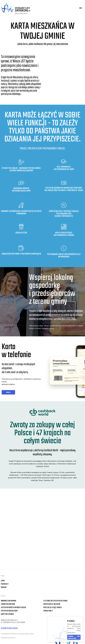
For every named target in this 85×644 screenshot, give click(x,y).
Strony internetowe (8, 604)
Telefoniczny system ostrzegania (55, 601)
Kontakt (4, 587)
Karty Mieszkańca (7, 614)
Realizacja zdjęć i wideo (52, 608)
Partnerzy (5, 584)
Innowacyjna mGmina (9, 601)
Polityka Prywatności (8, 638)
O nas (3, 581)
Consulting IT (48, 611)
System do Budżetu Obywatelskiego (13, 608)
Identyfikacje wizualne (52, 604)
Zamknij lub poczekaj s (74, 638)
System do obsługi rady (9, 611)
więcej (8, 392)
